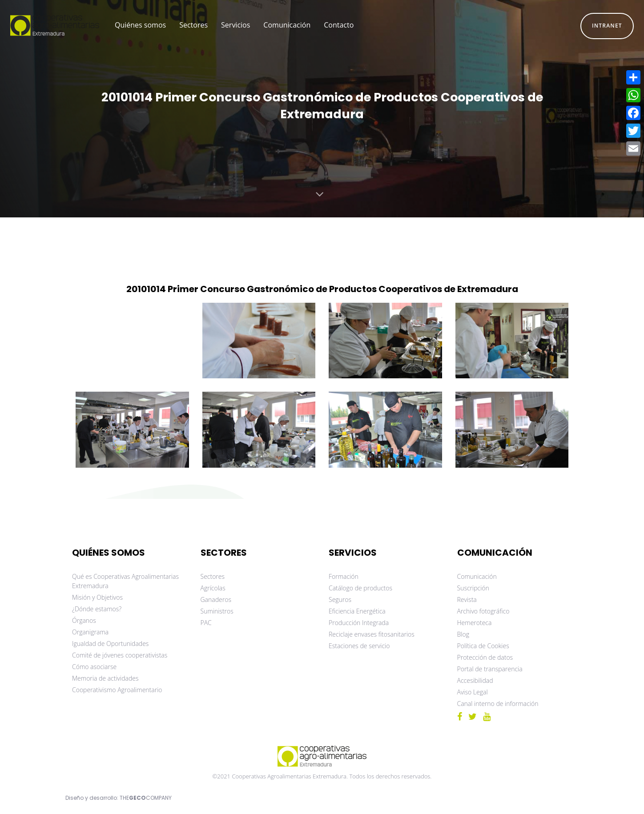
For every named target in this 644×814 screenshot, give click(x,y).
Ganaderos (216, 599)
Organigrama (90, 632)
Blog (463, 634)
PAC (206, 623)
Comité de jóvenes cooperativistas (120, 655)
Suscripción (473, 588)
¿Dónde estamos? (97, 609)
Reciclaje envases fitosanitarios (372, 634)
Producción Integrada (359, 623)
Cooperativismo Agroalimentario (117, 690)
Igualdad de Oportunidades (110, 644)
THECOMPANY (146, 798)
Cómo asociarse (94, 667)
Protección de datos (485, 657)
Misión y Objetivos (97, 597)
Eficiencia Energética (357, 611)
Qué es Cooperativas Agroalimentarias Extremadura (125, 581)
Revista (467, 599)
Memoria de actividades (105, 678)
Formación (344, 576)
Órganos (84, 620)
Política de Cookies (483, 646)
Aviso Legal (473, 692)
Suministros (217, 611)
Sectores (213, 576)
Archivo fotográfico (483, 611)
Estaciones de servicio (359, 646)
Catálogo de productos (360, 588)
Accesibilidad (475, 680)
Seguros (340, 599)
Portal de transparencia (490, 669)
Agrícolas (213, 588)
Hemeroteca (475, 623)
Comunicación (477, 576)
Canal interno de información (498, 704)
